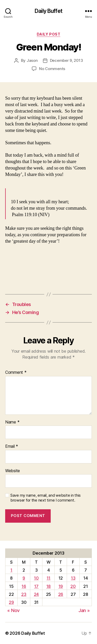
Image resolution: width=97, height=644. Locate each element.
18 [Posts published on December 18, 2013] (48, 586)
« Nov (13, 610)
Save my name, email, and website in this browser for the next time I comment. (46, 498)
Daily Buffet (48, 11)
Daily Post (48, 34)
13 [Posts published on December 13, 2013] (73, 578)
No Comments (52, 69)
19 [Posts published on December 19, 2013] (61, 586)
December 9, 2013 (66, 60)
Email (12, 446)
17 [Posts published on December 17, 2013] (36, 586)
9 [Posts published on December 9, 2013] (24, 578)
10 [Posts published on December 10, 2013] (36, 578)
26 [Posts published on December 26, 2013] (61, 594)
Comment (16, 372)
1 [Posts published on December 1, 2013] (11, 570)
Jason (32, 60)
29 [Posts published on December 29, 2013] (11, 602)
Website (13, 471)
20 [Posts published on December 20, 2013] (73, 586)
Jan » (84, 610)
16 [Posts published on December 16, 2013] (24, 586)
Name (12, 422)
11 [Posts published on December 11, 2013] (48, 578)
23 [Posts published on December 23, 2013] (24, 594)
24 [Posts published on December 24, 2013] (36, 594)
